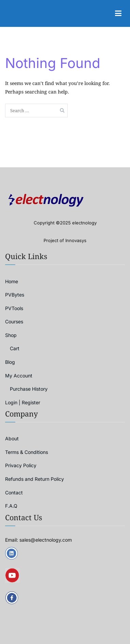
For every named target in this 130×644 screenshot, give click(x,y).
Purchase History (29, 389)
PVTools (14, 308)
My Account (19, 376)
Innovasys (76, 240)
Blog (10, 362)
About (12, 438)
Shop (11, 335)
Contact (14, 493)
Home (12, 281)
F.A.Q (11, 506)
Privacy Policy (21, 465)
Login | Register (23, 402)
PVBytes (15, 295)
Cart (15, 348)
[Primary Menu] (118, 13)
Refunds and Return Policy (35, 479)
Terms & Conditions (27, 452)
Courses (14, 321)
